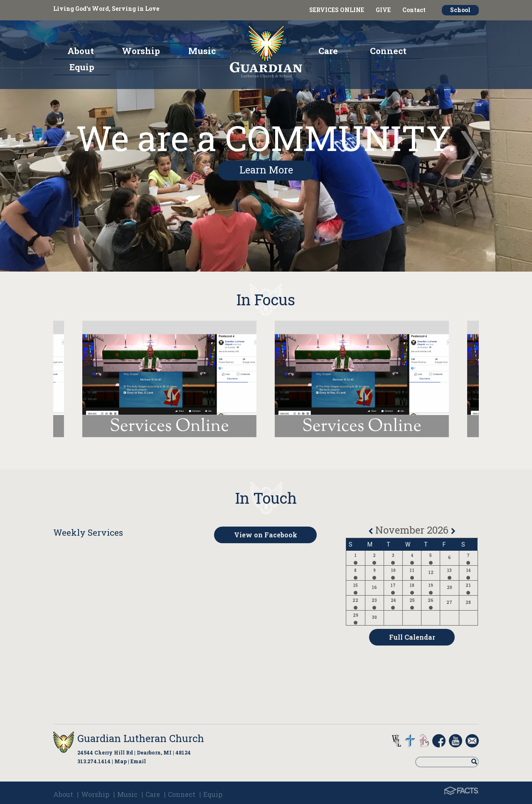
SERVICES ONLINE (337, 10)
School (460, 10)
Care (153, 794)
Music (127, 794)
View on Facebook (266, 535)
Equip (213, 794)
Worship (95, 794)
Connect (182, 794)
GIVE (383, 10)
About (63, 794)
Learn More (266, 170)
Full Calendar (412, 637)
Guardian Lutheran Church (141, 738)
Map (121, 761)
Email (138, 761)
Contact (414, 10)
